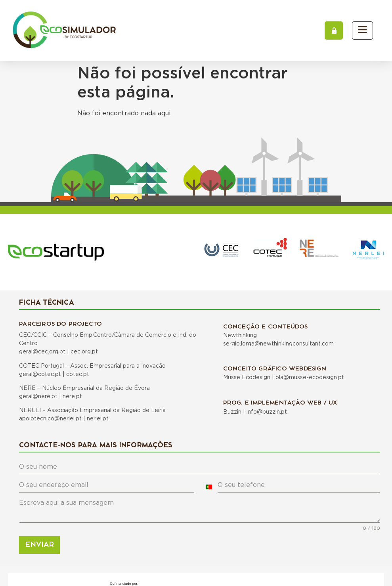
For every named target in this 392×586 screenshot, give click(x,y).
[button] (334, 31)
